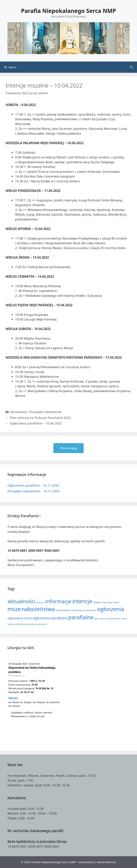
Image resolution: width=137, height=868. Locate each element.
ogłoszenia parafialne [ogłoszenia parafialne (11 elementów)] (50, 618)
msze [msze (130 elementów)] (14, 609)
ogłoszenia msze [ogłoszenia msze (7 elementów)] (20, 618)
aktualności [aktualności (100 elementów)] (21, 601)
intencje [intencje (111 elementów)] (82, 601)
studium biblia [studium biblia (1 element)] (114, 619)
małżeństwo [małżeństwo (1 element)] (107, 602)
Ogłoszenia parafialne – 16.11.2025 (33, 485)
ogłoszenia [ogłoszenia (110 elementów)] (110, 609)
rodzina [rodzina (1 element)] (103, 619)
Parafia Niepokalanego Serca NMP (69, 11)
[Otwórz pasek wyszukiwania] (131, 67)
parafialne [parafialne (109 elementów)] (81, 617)
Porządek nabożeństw (45, 412)
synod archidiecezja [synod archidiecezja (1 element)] (17, 624)
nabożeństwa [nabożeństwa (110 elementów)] (38, 609)
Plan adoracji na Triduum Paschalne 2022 (40, 418)
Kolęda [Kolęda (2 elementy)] (97, 602)
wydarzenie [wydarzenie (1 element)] (42, 624)
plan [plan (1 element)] (96, 619)
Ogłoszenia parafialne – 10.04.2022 (36, 423)
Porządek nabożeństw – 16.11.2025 (34, 491)
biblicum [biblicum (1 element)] (40, 602)
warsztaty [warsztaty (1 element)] (31, 624)
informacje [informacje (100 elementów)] (58, 601)
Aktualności (18, 412)
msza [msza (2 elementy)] (116, 602)
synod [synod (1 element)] (124, 619)
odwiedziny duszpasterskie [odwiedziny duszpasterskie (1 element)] (84, 610)
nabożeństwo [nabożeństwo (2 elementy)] (63, 610)
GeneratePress (106, 862)
